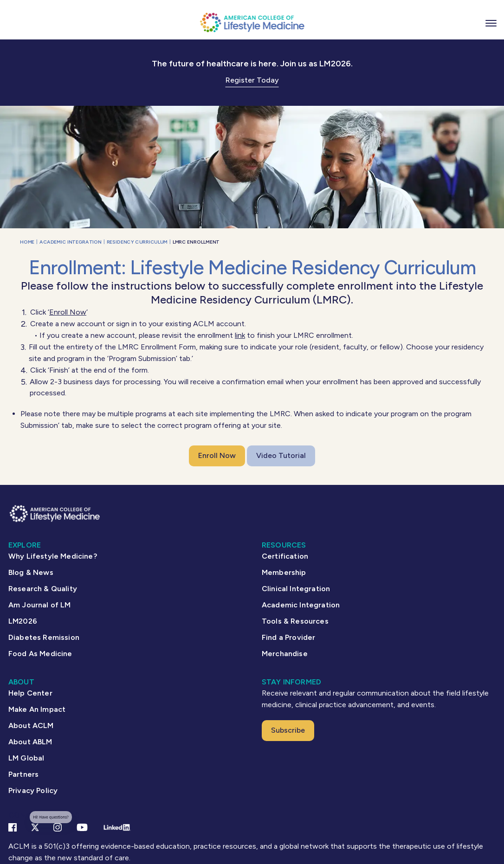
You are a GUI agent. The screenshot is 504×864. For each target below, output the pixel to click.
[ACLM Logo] (252, 22)
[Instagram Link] (58, 827)
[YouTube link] (82, 827)
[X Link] (35, 827)
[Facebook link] (13, 827)
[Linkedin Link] (117, 827)
